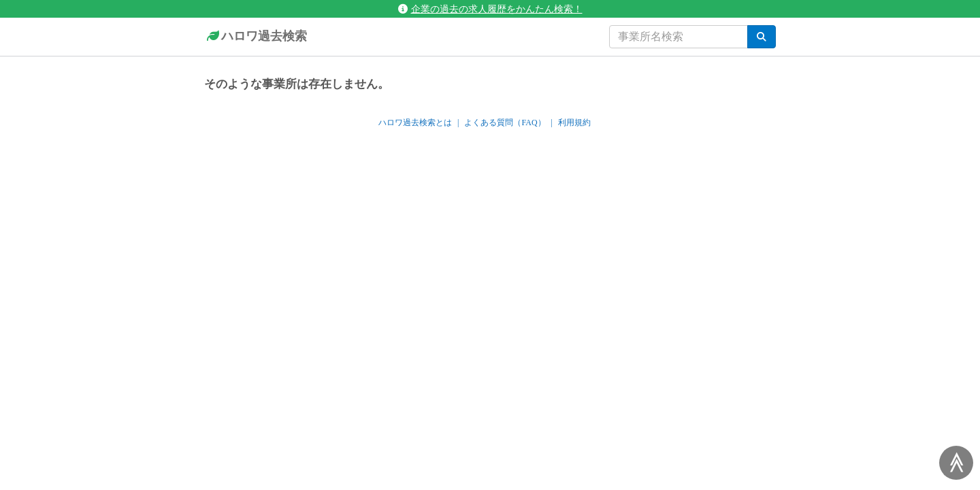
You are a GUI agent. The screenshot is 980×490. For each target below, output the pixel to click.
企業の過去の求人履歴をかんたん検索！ (490, 9)
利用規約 (574, 122)
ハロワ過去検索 (256, 37)
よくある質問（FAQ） (505, 122)
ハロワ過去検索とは (415, 122)
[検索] (762, 37)
